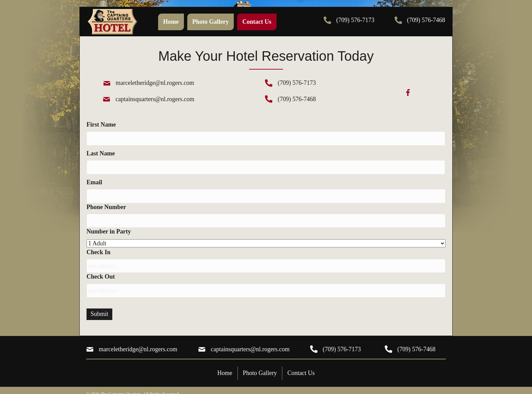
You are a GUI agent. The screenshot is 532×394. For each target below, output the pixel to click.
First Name (101, 125)
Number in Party (109, 226)
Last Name (101, 152)
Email (94, 180)
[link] (171, 22)
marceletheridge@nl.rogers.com (155, 83)
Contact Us (301, 365)
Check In (99, 247)
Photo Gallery (260, 365)
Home (225, 365)
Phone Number (106, 203)
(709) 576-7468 (426, 20)
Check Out (101, 270)
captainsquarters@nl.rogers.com (155, 99)
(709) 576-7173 (355, 20)
